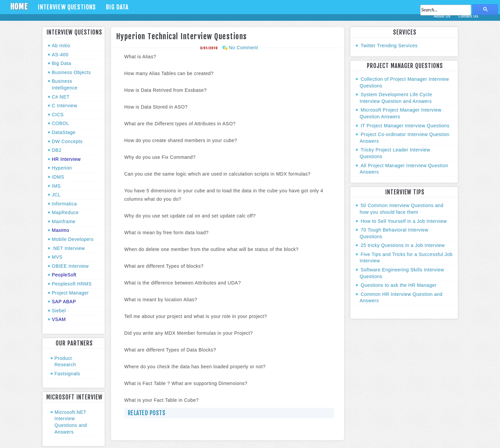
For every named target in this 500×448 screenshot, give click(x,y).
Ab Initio (61, 46)
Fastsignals (67, 374)
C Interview (65, 106)
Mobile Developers (73, 239)
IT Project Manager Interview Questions (405, 126)
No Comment (243, 48)
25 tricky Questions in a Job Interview (403, 245)
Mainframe (64, 221)
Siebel (59, 311)
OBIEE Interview (70, 266)
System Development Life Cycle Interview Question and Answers (396, 98)
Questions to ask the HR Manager (399, 285)
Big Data (117, 7)
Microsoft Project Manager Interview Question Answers (401, 113)
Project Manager (70, 293)
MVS (57, 257)
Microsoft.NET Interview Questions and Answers (71, 422)
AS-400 (60, 55)
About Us (443, 16)
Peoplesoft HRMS (72, 284)
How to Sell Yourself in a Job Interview (404, 221)
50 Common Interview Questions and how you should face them (402, 209)
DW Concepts (67, 141)
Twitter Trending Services (389, 46)
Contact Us (468, 16)
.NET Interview (69, 248)
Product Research (65, 362)
